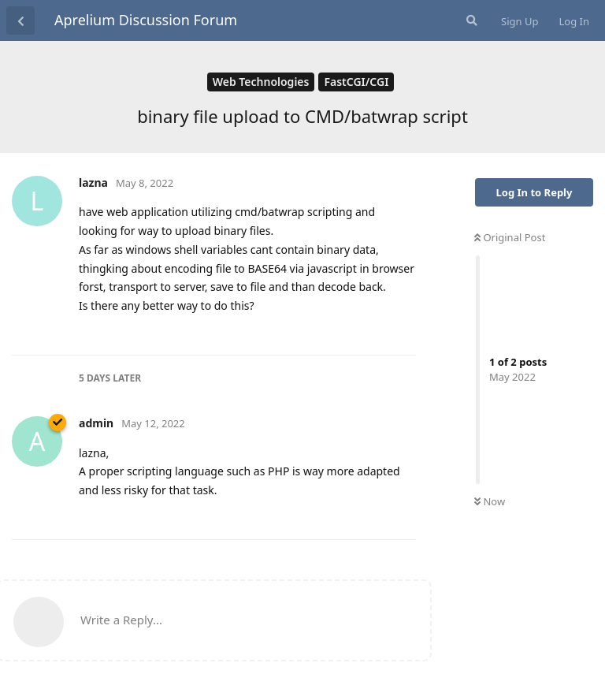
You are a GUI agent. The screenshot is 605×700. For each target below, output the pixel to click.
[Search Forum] (470, 20)
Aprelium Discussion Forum (146, 20)
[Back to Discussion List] (20, 20)
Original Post (510, 237)
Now (490, 501)
